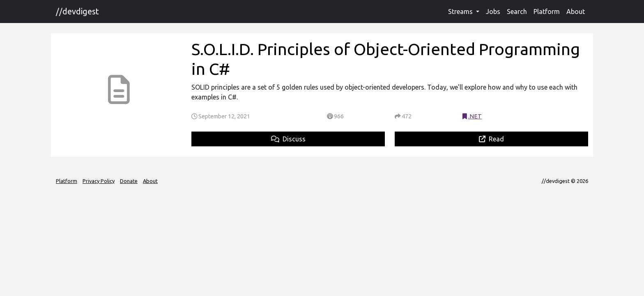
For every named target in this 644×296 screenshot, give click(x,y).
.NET (475, 116)
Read (491, 139)
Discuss (288, 139)
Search (517, 12)
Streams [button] (461, 12)
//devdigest (77, 11)
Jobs (493, 12)
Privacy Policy (99, 181)
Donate (129, 181)
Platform (547, 12)
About (576, 12)
